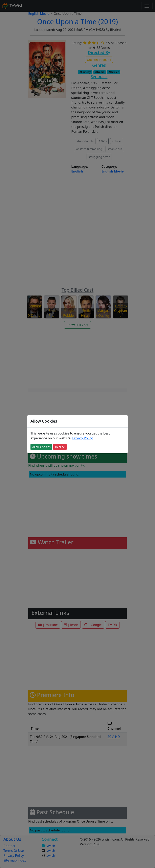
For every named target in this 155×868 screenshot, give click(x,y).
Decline (60, 447)
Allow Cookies (41, 447)
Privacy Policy (82, 438)
